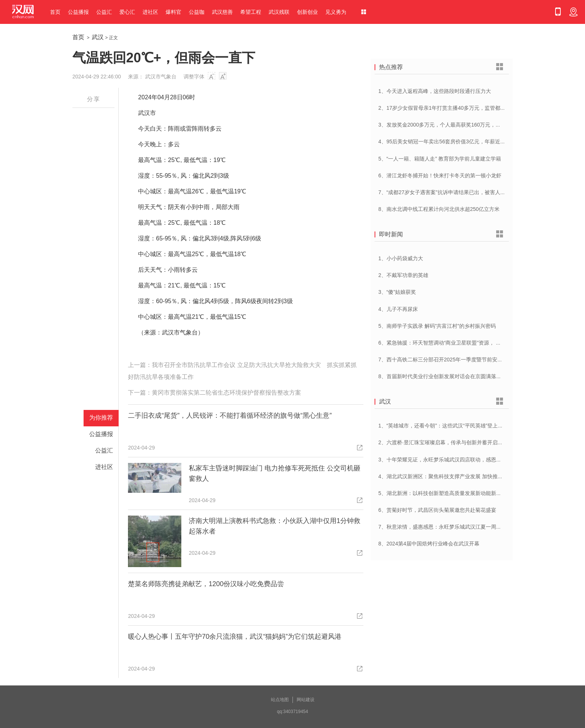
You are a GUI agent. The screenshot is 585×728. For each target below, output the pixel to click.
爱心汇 (127, 12)
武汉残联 (279, 12)
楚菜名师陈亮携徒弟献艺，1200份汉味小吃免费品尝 (206, 584)
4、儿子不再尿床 (398, 309)
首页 (55, 12)
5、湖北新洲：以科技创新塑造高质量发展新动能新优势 (442, 493)
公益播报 (78, 12)
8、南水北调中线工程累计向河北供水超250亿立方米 (439, 209)
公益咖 (197, 12)
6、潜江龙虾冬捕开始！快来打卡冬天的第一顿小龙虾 (440, 175)
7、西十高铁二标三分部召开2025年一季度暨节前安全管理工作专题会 (459, 360)
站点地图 (280, 700)
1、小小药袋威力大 (401, 258)
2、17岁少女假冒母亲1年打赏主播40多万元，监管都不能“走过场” (454, 108)
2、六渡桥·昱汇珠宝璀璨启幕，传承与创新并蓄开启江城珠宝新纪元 (456, 442)
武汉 (98, 37)
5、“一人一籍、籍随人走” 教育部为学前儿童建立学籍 (440, 159)
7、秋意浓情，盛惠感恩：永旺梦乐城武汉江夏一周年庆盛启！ (450, 527)
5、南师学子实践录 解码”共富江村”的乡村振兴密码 (437, 326)
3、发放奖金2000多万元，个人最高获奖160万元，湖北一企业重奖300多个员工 (470, 125)
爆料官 (173, 12)
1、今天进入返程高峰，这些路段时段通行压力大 (435, 91)
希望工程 (251, 12)
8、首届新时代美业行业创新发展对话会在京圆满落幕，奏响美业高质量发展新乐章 (474, 376)
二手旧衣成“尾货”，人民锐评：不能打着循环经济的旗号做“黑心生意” (230, 416)
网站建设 (306, 700)
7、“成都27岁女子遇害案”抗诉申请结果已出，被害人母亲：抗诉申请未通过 (465, 192)
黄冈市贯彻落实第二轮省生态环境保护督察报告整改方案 (226, 393)
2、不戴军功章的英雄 (403, 275)
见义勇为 (336, 12)
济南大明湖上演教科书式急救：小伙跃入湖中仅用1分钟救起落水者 (275, 526)
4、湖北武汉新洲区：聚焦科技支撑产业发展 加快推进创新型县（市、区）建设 (469, 476)
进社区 (150, 12)
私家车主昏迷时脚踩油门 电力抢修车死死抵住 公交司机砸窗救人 (275, 473)
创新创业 (307, 12)
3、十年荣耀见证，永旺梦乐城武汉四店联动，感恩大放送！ (448, 460)
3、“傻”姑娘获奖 (397, 292)
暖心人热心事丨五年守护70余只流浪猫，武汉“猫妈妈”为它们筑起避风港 (235, 637)
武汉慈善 (222, 12)
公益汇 (104, 12)
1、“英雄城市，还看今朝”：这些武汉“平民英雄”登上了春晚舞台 (451, 426)
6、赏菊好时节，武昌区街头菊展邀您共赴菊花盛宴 (437, 510)
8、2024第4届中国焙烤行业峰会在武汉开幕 (429, 544)
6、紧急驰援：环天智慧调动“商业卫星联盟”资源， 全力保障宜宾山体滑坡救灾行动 (474, 343)
